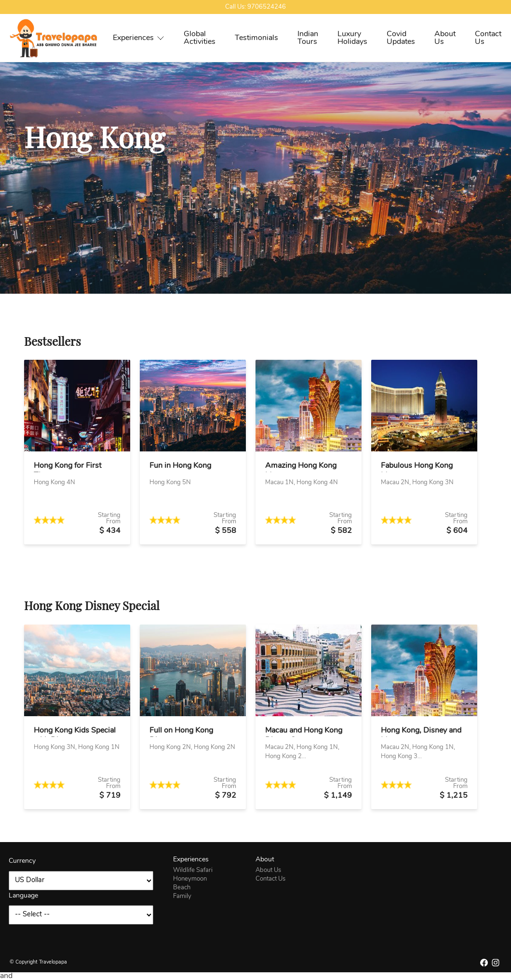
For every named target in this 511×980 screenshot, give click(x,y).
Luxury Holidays (352, 38)
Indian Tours (308, 38)
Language (23, 896)
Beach (182, 888)
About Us (445, 38)
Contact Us (488, 38)
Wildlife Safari (193, 870)
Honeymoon (190, 879)
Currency (22, 861)
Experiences (139, 38)
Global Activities (200, 38)
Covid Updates (401, 38)
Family (182, 896)
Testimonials (256, 38)
